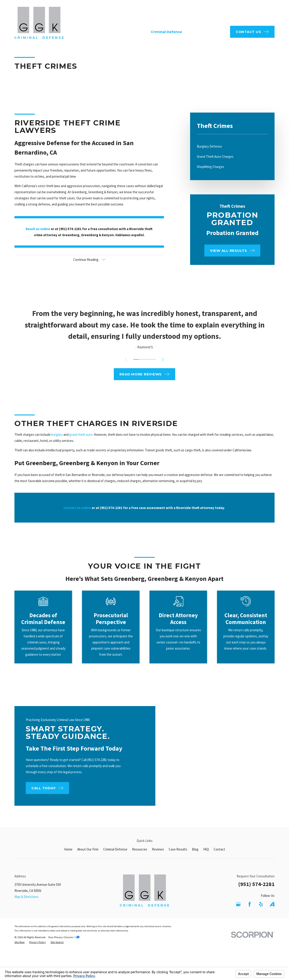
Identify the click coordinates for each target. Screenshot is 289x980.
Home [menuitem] (108, 32)
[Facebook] (250, 904)
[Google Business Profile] (238, 904)
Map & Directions (26, 897)
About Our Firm (88, 849)
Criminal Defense (115, 849)
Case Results (178, 849)
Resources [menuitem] (196, 32)
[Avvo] (272, 904)
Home (68, 849)
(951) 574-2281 (256, 884)
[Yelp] (261, 904)
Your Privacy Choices (64, 937)
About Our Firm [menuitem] (132, 32)
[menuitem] (232, 146)
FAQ (140, 13)
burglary (57, 439)
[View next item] (163, 359)
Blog (195, 849)
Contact (219, 849)
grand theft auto (81, 439)
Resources (140, 849)
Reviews (158, 849)
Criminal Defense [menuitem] (166, 32)
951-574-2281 (253, 13)
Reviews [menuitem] (218, 32)
